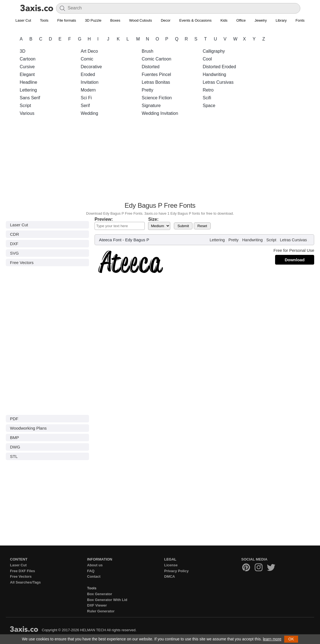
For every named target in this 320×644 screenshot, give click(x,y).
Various (27, 113)
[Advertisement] (160, 161)
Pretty (148, 90)
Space (209, 106)
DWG (15, 447)
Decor (166, 20)
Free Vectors (22, 263)
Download (295, 260)
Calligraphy (214, 51)
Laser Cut (23, 20)
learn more (272, 639)
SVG (14, 253)
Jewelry (261, 20)
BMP (15, 438)
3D (22, 51)
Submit (183, 226)
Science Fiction (157, 98)
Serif (85, 106)
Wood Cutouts (141, 20)
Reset (202, 226)
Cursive (27, 67)
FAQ (91, 571)
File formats (67, 20)
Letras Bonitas (156, 82)
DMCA (170, 576)
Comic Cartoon (157, 59)
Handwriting (214, 74)
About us (95, 565)
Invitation (90, 82)
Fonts (300, 20)
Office (241, 20)
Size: (153, 219)
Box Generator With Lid (107, 600)
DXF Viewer (97, 605)
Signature (151, 106)
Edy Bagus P (137, 240)
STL (14, 456)
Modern (88, 90)
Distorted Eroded (219, 67)
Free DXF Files (22, 571)
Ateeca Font (110, 240)
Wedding (89, 113)
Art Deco (89, 51)
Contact (94, 576)
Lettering (28, 90)
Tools (44, 20)
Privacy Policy (176, 571)
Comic (87, 59)
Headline (28, 82)
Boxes (115, 20)
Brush (148, 51)
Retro (208, 90)
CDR (15, 234)
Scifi (207, 98)
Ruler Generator (101, 611)
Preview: (104, 219)
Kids (224, 20)
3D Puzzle (93, 20)
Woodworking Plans (28, 428)
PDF (14, 419)
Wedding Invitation (160, 113)
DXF (14, 244)
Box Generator (100, 594)
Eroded (88, 74)
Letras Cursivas (218, 82)
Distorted (151, 67)
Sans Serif (30, 98)
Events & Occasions (195, 20)
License (171, 565)
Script (25, 106)
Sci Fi (86, 98)
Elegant (27, 74)
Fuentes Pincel (156, 74)
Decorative (91, 67)
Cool (207, 59)
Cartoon (28, 59)
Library (281, 20)
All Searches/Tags (25, 582)
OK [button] (291, 639)
